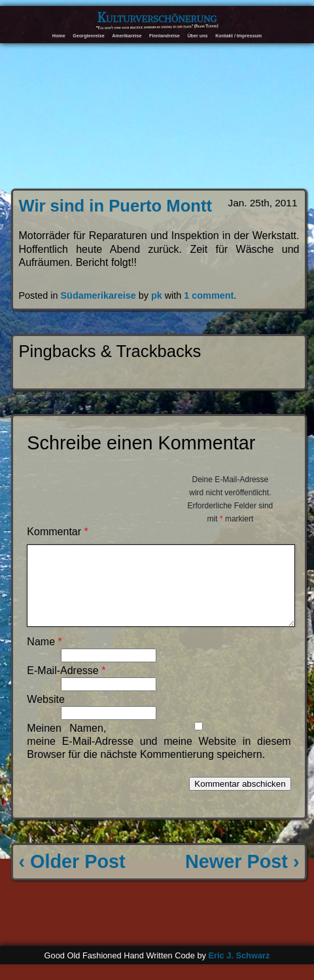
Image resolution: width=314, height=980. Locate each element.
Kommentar (57, 532)
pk (157, 295)
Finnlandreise (165, 36)
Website (46, 715)
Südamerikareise (98, 295)
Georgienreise (88, 36)
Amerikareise (127, 36)
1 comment (209, 295)
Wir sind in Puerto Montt (116, 206)
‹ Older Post (72, 877)
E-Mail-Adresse (66, 686)
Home (59, 36)
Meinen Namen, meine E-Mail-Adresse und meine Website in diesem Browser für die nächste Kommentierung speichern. (159, 757)
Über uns (197, 36)
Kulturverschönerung (157, 17)
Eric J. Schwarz (239, 971)
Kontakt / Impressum (238, 36)
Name (44, 657)
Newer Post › (242, 877)
